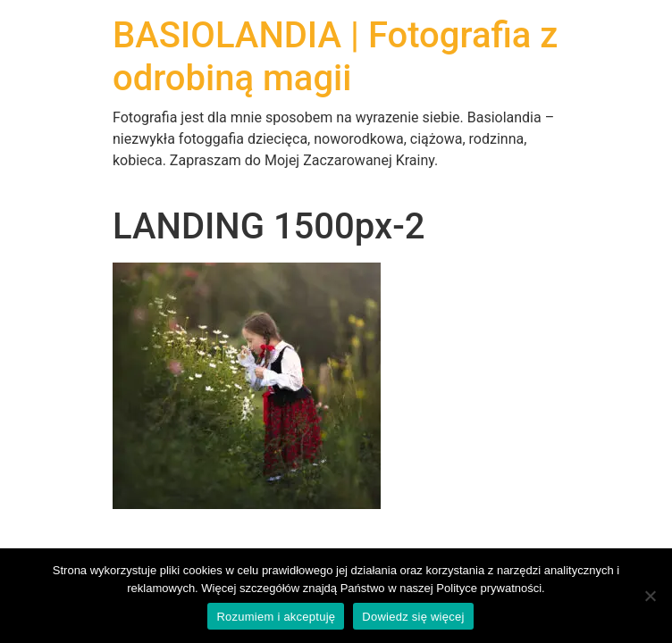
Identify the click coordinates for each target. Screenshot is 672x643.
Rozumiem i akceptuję (276, 617)
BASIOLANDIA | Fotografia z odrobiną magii (335, 57)
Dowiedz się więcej (413, 617)
